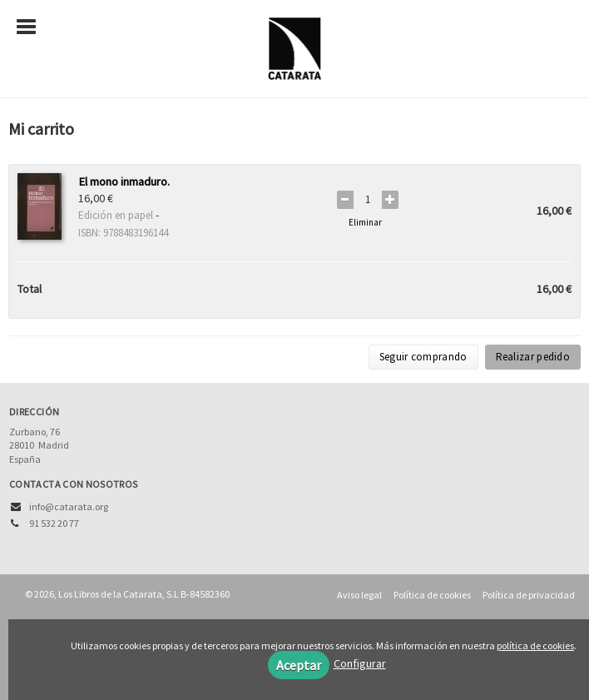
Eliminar (365, 222)
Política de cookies (432, 595)
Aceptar (299, 665)
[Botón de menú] (32, 27)
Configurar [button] (360, 663)
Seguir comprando (423, 357)
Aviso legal (359, 595)
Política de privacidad (529, 595)
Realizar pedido (533, 357)
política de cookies (535, 645)
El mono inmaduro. (124, 181)
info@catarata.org (69, 506)
